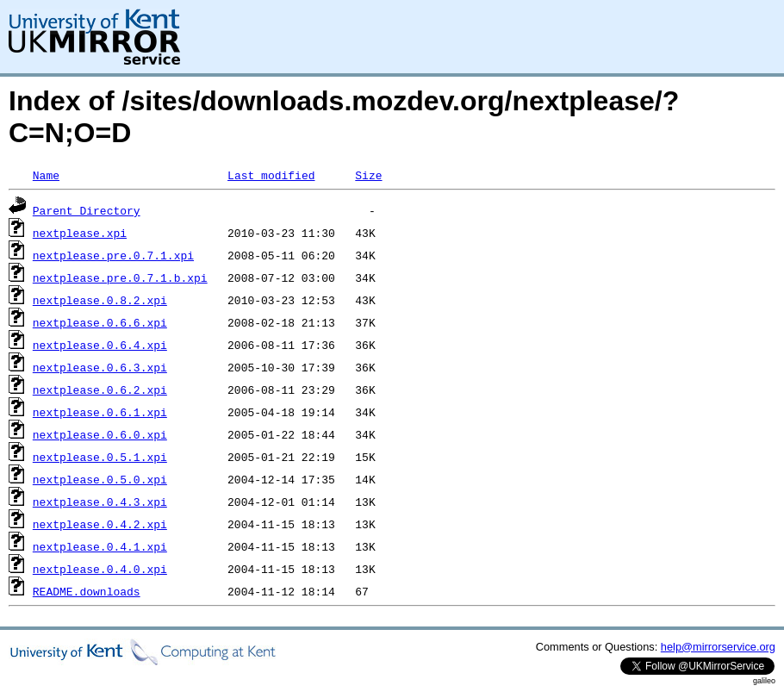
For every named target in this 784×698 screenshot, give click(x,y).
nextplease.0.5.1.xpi (100, 457)
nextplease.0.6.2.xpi (100, 390)
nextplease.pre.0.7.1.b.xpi (120, 277)
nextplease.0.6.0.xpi (100, 434)
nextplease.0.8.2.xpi (100, 300)
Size (368, 175)
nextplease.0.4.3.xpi (100, 502)
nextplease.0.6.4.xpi (100, 345)
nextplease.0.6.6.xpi (100, 322)
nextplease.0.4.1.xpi (100, 546)
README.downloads (87, 591)
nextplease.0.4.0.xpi (100, 569)
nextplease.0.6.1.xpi (100, 412)
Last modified (271, 175)
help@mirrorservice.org (718, 647)
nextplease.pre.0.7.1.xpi (113, 255)
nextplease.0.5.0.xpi (100, 479)
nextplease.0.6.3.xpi (100, 367)
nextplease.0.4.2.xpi (100, 524)
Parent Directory (87, 210)
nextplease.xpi (80, 233)
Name (46, 175)
